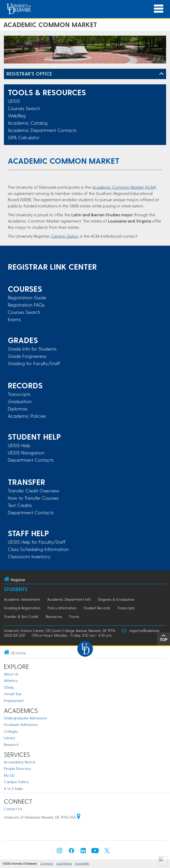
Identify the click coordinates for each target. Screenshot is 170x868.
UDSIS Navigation (26, 453)
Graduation (20, 401)
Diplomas (18, 409)
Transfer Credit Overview (34, 491)
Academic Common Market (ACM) (124, 187)
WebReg (17, 115)
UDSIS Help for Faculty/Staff (37, 542)
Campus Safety (16, 782)
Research (11, 745)
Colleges (11, 731)
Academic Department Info (69, 599)
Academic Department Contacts (42, 130)
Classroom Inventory (29, 556)
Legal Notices (64, 864)
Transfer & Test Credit (21, 616)
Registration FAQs (26, 305)
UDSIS (14, 101)
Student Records (97, 608)
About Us (11, 674)
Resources (54, 616)
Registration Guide (27, 297)
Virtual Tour (13, 694)
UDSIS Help (19, 445)
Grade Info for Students (32, 349)
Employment (14, 701)
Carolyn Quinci (65, 236)
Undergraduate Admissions (25, 718)
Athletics (11, 680)
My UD (9, 775)
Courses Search (24, 108)
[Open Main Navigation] (159, 9)
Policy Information (62, 608)
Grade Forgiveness (27, 356)
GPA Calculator (24, 137)
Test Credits (20, 505)
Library (9, 738)
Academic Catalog (28, 123)
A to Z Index (13, 788)
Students (16, 589)
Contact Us (13, 809)
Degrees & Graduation (116, 599)
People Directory (18, 768)
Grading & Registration (22, 608)
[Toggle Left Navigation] (161, 74)
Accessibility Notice (20, 762)
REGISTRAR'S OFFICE (29, 74)
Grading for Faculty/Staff (34, 363)
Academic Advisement (22, 599)
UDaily (9, 687)
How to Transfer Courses (33, 498)
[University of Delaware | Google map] (79, 817)
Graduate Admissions (21, 724)
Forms (74, 616)
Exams (14, 319)
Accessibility (82, 864)
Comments (46, 864)
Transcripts (19, 394)
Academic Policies (27, 416)
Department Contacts (31, 460)
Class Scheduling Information (38, 549)
